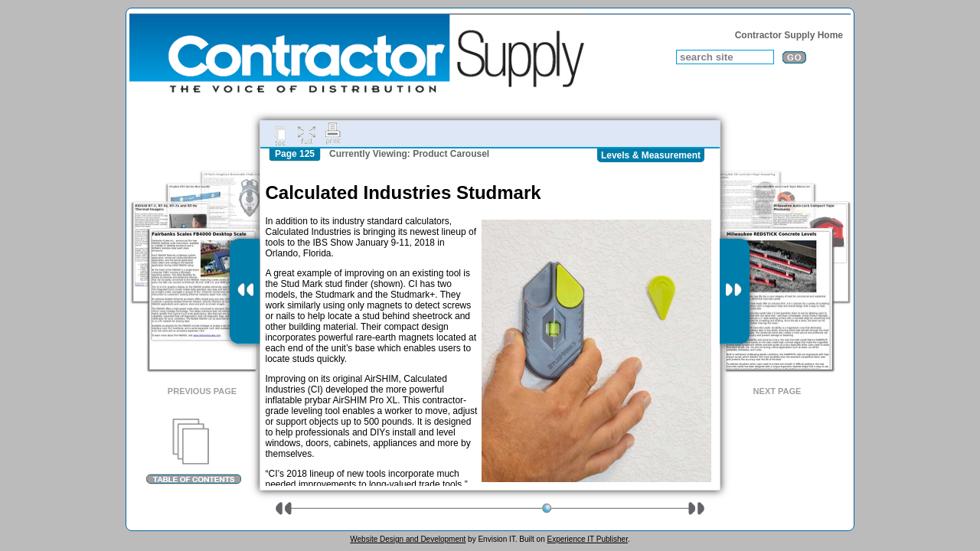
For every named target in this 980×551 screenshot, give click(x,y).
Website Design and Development (408, 539)
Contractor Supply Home (789, 35)
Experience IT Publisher (587, 539)
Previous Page (202, 391)
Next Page (777, 391)
